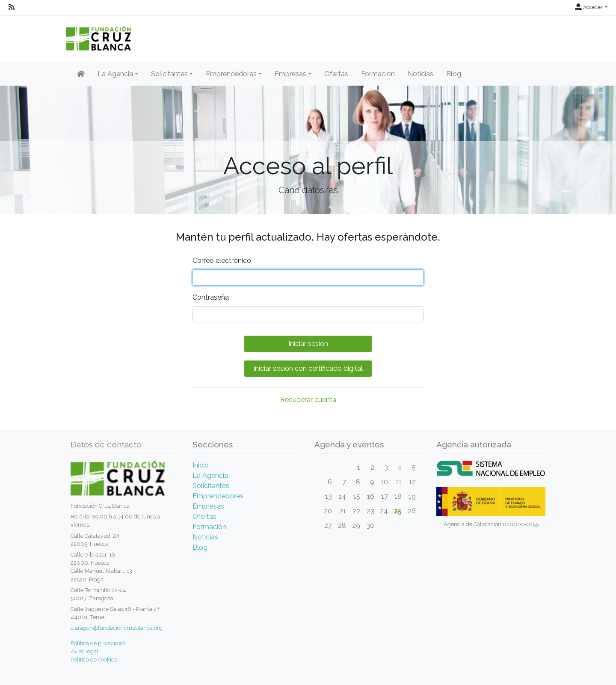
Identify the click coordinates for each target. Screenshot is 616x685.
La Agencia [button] (115, 74)
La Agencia (210, 475)
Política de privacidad (98, 643)
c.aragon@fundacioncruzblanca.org (117, 628)
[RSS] (12, 7)
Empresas (208, 506)
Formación (378, 74)
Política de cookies (94, 660)
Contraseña (211, 297)
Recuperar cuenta (308, 400)
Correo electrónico (222, 261)
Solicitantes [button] (169, 74)
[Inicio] (81, 74)
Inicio (201, 465)
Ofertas (336, 74)
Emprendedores (218, 496)
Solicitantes (211, 486)
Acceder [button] (589, 7)
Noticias (421, 74)
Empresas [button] (290, 74)
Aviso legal (84, 651)
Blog (454, 74)
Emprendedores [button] (231, 74)
